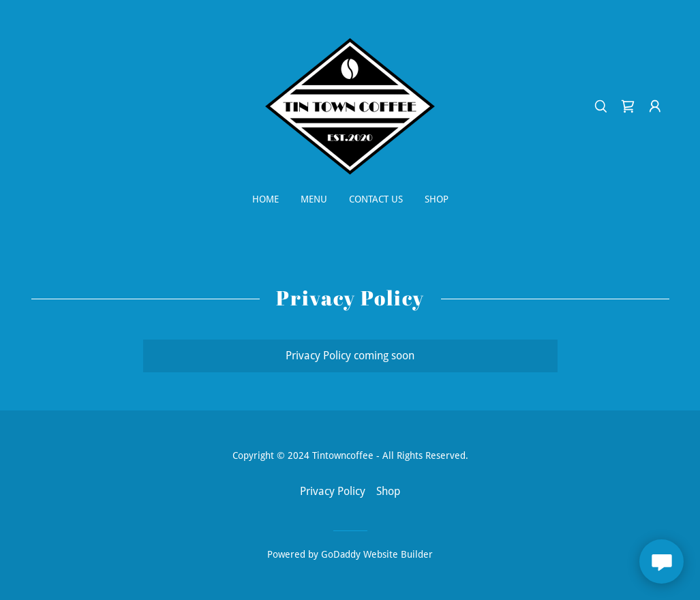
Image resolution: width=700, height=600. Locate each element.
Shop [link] (437, 199)
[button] (655, 106)
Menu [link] (314, 199)
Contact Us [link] (376, 199)
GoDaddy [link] (341, 554)
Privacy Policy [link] (333, 491)
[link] (350, 105)
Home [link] (265, 199)
